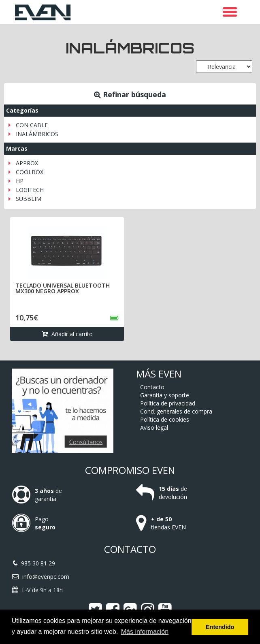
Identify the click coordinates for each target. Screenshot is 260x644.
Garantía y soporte (165, 395)
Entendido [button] (220, 627)
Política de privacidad (168, 403)
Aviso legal (154, 428)
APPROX (27, 163)
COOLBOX (30, 172)
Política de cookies (165, 419)
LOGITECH (30, 190)
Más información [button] (145, 632)
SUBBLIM (29, 199)
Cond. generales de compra (176, 411)
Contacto (152, 387)
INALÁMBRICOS (37, 134)
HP (20, 181)
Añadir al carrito (67, 334)
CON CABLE (32, 125)
